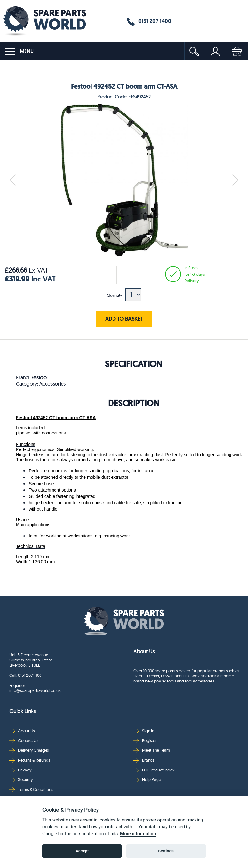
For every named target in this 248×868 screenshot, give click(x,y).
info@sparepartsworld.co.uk (35, 690)
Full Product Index (154, 770)
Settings (166, 851)
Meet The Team (152, 750)
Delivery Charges (29, 750)
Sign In (144, 731)
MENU (19, 51)
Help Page (147, 780)
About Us (22, 731)
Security (21, 780)
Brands (144, 760)
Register (145, 741)
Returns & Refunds (30, 760)
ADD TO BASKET (124, 319)
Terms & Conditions (31, 789)
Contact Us (24, 741)
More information (138, 834)
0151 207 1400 (149, 21)
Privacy (20, 770)
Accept (82, 851)
